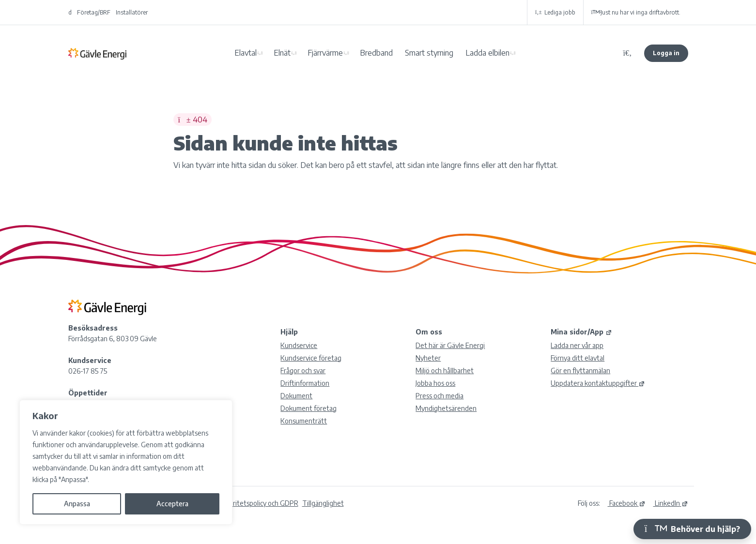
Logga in (666, 53)
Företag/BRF (94, 12)
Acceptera (172, 504)
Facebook (627, 503)
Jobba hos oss (435, 383)
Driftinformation (305, 383)
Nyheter (428, 358)
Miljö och (445, 370)
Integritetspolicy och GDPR (258, 503)
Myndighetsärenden (446, 408)
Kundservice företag (311, 358)
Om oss (429, 332)
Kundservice (299, 345)
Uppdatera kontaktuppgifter (598, 383)
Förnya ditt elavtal (578, 358)
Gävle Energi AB (97, 53)
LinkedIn (671, 503)
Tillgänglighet (323, 503)
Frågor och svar (303, 370)
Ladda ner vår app (577, 345)
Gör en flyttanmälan (580, 370)
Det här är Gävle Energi (450, 345)
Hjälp (289, 332)
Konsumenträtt (304, 421)
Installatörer (132, 12)
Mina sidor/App (581, 332)
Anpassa (77, 504)
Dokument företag (309, 408)
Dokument (296, 396)
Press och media (440, 396)
